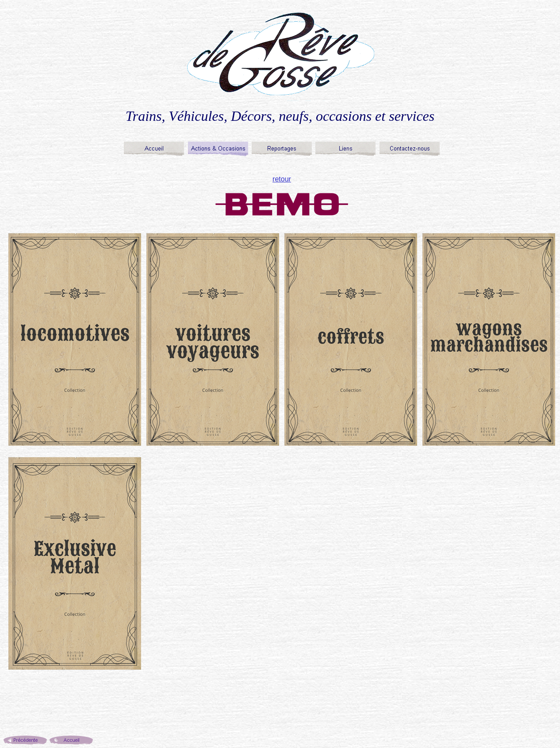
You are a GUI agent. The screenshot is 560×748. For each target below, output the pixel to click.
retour (282, 179)
